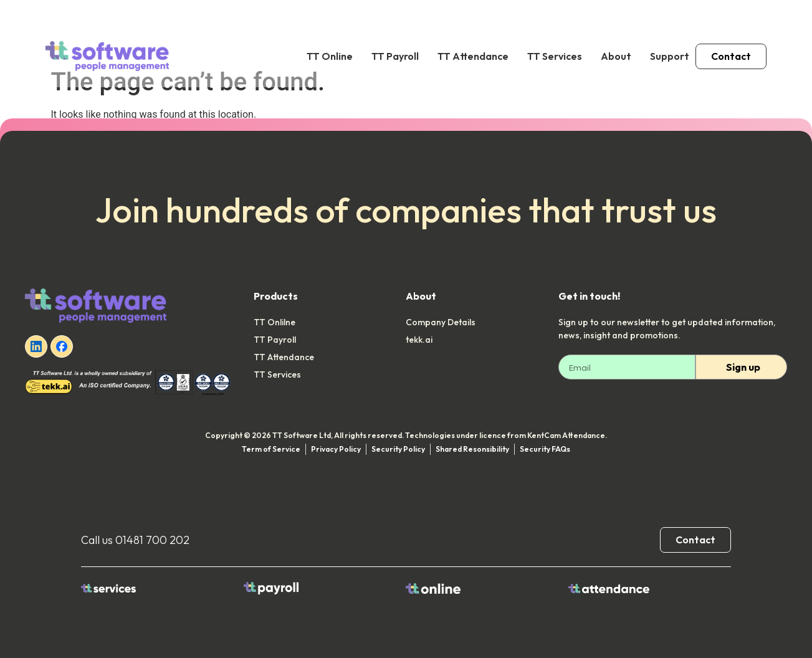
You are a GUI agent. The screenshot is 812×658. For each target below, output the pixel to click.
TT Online (330, 56)
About (616, 56)
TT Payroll (395, 56)
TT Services (555, 56)
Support (670, 56)
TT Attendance (473, 56)
